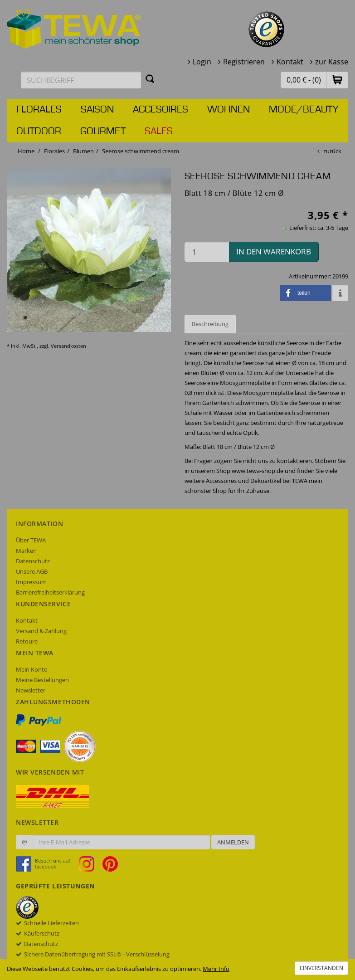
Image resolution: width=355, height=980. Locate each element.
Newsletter (31, 690)
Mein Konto (32, 669)
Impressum (31, 582)
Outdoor (39, 132)
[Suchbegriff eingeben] (81, 80)
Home (26, 151)
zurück (332, 151)
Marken (26, 551)
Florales (39, 110)
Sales (159, 132)
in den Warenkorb (274, 251)
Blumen (83, 151)
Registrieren (244, 62)
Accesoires (160, 110)
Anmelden (233, 842)
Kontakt (290, 62)
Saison (97, 110)
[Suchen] (150, 78)
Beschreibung (210, 324)
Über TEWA (31, 540)
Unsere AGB (32, 571)
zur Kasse (332, 62)
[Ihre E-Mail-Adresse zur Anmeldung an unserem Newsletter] (121, 842)
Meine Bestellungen (42, 680)
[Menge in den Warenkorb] (207, 252)
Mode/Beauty (304, 110)
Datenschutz (33, 561)
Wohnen (229, 110)
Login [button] (202, 62)
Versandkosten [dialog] (68, 346)
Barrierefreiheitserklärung (50, 592)
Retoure (27, 641)
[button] (337, 80)
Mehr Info (216, 969)
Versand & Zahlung (41, 631)
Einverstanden (321, 968)
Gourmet (103, 132)
